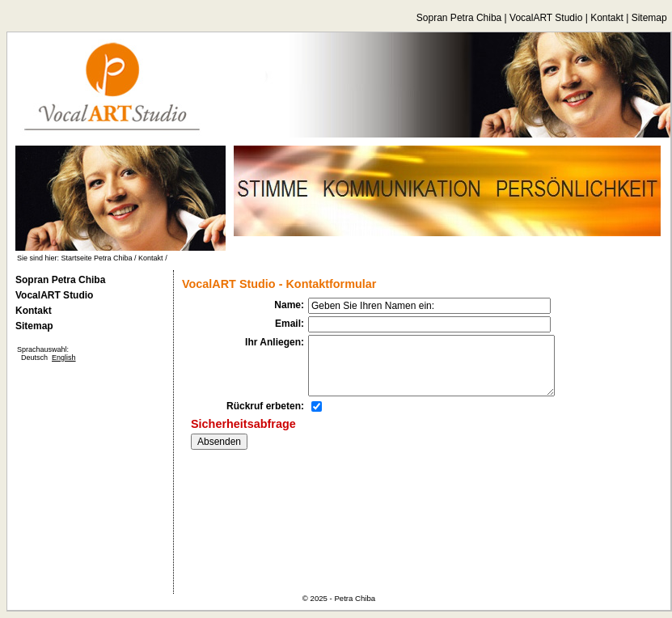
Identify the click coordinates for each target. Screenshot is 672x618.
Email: (290, 324)
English (64, 358)
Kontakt (607, 18)
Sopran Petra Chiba (459, 18)
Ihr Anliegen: (275, 342)
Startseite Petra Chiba (97, 258)
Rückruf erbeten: (265, 406)
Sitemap (649, 18)
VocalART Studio (546, 18)
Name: (289, 305)
